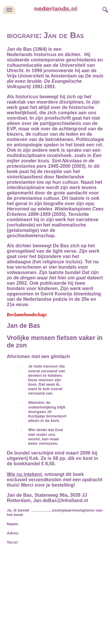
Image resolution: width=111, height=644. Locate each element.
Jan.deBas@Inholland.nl (61, 500)
